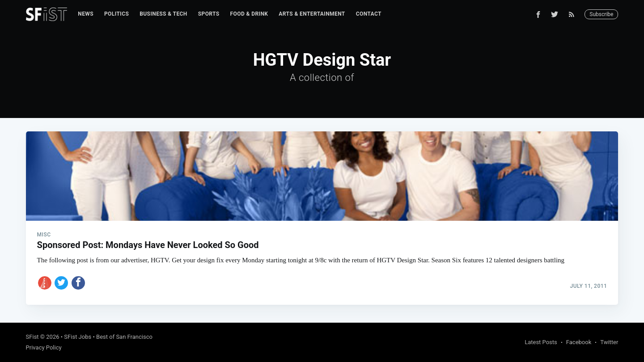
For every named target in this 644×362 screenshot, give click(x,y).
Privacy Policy (44, 347)
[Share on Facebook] (78, 283)
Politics (117, 14)
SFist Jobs (78, 337)
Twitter (609, 342)
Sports (209, 14)
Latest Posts (541, 342)
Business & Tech (163, 14)
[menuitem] (86, 14)
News (86, 14)
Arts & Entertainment (312, 14)
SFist (32, 337)
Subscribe (601, 14)
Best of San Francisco (124, 337)
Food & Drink (249, 14)
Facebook (579, 342)
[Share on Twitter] (61, 283)
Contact (369, 14)
